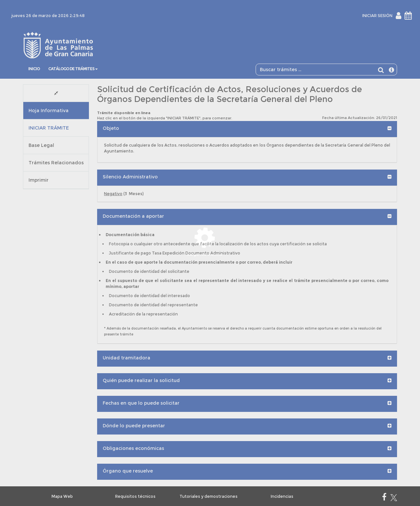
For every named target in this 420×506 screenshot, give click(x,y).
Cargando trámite (205, 254)
